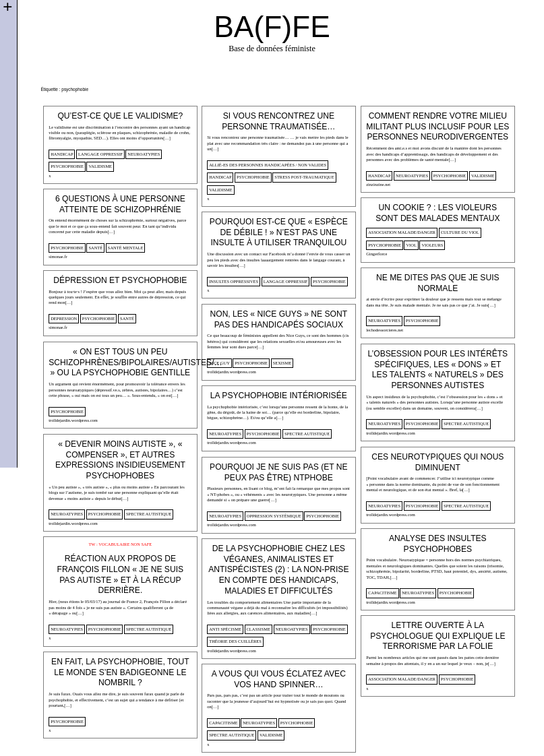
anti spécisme (225, 629)
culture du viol (460, 232)
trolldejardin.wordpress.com (232, 372)
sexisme (282, 363)
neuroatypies (144, 154)
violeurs (432, 245)
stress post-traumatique (304, 177)
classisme (259, 629)
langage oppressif (100, 154)
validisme (100, 166)
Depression (64, 318)
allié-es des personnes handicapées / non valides (268, 165)
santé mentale (126, 248)
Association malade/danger (402, 232)
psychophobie (67, 166)
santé (95, 248)
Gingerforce (376, 254)
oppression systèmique (274, 516)
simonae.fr (58, 256)
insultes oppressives (234, 281)
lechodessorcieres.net (385, 330)
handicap (62, 154)
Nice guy (219, 363)
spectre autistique (466, 423)
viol (411, 245)
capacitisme (382, 593)
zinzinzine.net (378, 184)
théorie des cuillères (235, 641)
